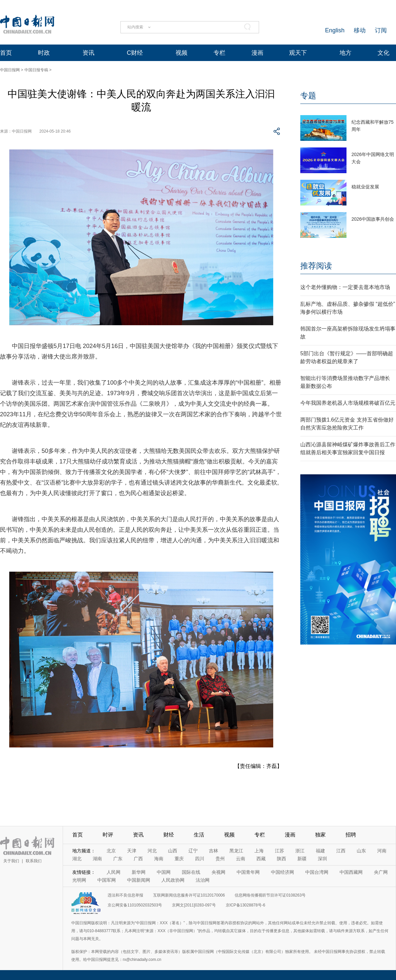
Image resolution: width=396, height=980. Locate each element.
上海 (259, 851)
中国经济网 (282, 872)
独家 (320, 835)
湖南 (97, 859)
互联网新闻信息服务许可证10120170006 (189, 895)
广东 (118, 859)
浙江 (300, 851)
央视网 (218, 872)
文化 (383, 53)
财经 (169, 835)
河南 (382, 851)
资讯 (88, 53)
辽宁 (193, 851)
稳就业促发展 (365, 187)
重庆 (179, 859)
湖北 (77, 859)
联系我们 (34, 861)
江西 (341, 851)
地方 (346, 53)
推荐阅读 (316, 266)
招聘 (351, 835)
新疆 (302, 859)
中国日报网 (10, 70)
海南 (159, 859)
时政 (44, 53)
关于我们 (11, 861)
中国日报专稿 (36, 70)
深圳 (322, 859)
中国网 (164, 872)
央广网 (381, 872)
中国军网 (107, 880)
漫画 (257, 53)
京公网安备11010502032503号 (135, 905)
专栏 (219, 53)
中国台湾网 (317, 872)
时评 (108, 835)
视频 (181, 53)
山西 (173, 851)
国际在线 (191, 872)
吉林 (214, 851)
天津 (132, 851)
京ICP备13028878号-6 (246, 905)
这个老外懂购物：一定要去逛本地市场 (345, 287)
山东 (361, 851)
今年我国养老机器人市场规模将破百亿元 (348, 403)
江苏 (280, 851)
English (335, 30)
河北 (152, 851)
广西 (138, 859)
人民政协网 (173, 880)
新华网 (139, 872)
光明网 (79, 880)
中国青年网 (248, 872)
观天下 (298, 53)
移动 (360, 30)
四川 (200, 859)
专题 (308, 95)
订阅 (381, 30)
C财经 (135, 53)
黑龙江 (236, 851)
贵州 (220, 859)
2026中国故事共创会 (373, 219)
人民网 (114, 872)
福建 (320, 851)
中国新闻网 (139, 880)
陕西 (281, 859)
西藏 (261, 859)
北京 (111, 851)
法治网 (203, 880)
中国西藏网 (351, 872)
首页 (6, 53)
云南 (241, 859)
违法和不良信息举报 (125, 895)
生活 (199, 835)
